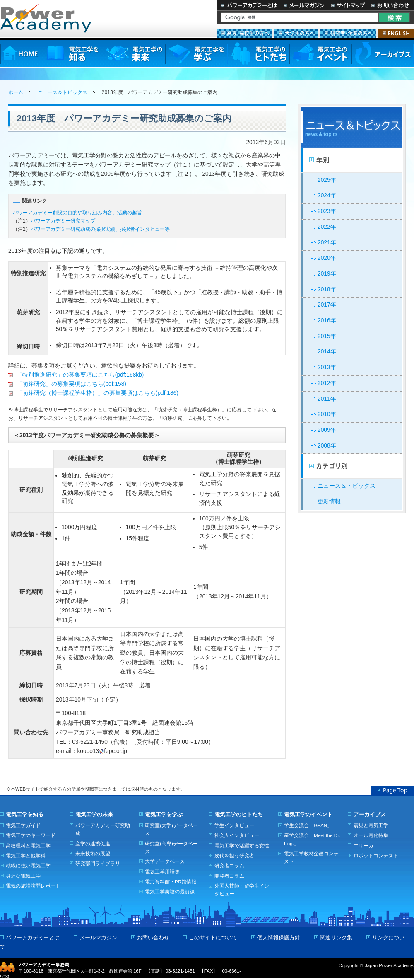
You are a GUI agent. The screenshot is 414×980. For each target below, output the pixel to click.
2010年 (327, 414)
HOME (20, 54)
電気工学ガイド (23, 825)
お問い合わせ (391, 5)
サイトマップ (348, 5)
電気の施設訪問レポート (33, 886)
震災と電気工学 (371, 825)
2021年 (327, 243)
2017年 (327, 305)
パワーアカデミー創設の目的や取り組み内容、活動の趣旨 (77, 213)
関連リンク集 (336, 938)
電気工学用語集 (162, 872)
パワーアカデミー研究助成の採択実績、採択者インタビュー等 (100, 229)
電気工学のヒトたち (258, 54)
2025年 (327, 180)
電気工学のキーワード (31, 835)
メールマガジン (304, 5)
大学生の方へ (296, 33)
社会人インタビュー (237, 835)
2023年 (327, 211)
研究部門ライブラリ (98, 863)
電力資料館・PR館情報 (171, 882)
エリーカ (363, 846)
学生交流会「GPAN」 (308, 825)
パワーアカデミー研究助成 (103, 829)
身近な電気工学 (23, 876)
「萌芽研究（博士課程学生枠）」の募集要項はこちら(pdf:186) (93, 393)
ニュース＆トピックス (63, 92)
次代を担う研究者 (234, 855)
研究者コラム (229, 865)
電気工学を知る (72, 54)
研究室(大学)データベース (171, 829)
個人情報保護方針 (279, 938)
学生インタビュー (234, 825)
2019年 (327, 274)
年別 (352, 160)
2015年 (327, 336)
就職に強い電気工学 (28, 865)
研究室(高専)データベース (171, 847)
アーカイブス (383, 54)
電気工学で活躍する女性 (242, 846)
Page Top (393, 790)
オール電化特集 (371, 835)
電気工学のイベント (321, 54)
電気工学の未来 (134, 54)
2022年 (327, 227)
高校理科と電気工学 (28, 846)
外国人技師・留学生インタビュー (242, 890)
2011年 (327, 399)
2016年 (327, 321)
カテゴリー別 (352, 466)
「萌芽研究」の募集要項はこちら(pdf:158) (67, 384)
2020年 (327, 258)
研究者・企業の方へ (348, 33)
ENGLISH (396, 33)
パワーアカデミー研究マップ (63, 221)
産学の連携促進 (93, 843)
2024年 (327, 195)
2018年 (327, 289)
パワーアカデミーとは (249, 5)
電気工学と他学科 (26, 855)
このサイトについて (213, 938)
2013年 (327, 367)
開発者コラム (229, 876)
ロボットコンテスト (376, 855)
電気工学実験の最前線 (170, 892)
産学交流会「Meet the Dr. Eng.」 (312, 839)
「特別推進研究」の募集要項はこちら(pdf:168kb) (76, 375)
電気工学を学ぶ (196, 54)
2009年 (327, 430)
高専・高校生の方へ (245, 33)
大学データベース (165, 861)
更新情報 (329, 502)
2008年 (327, 446)
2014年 (327, 352)
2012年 (327, 383)
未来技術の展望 (93, 853)
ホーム (16, 92)
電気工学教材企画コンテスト (311, 857)
